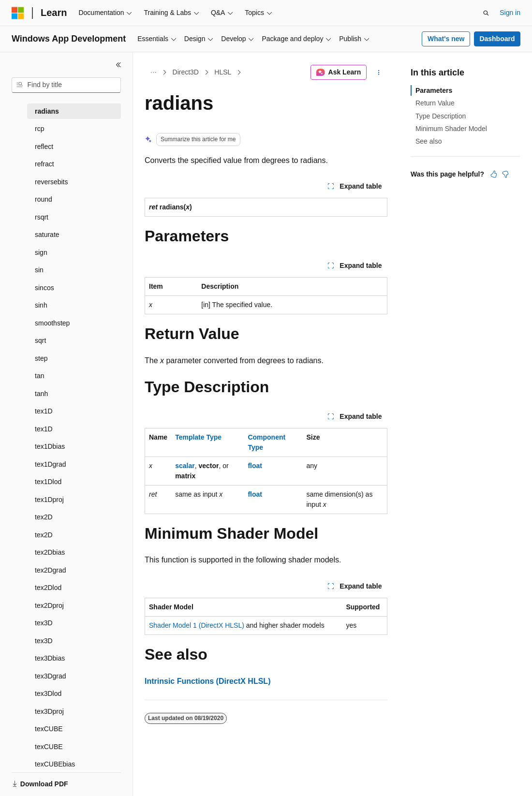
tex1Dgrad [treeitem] (51, 464)
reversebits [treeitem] (51, 182)
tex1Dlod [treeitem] (48, 482)
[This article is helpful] (494, 174)
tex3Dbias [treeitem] (50, 658)
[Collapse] (118, 65)
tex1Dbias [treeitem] (50, 446)
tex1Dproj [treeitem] (49, 500)
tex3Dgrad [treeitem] (51, 676)
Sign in (510, 13)
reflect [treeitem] (44, 147)
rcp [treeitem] (39, 129)
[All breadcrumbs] (153, 73)
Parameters (434, 90)
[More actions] (379, 73)
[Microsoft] (18, 13)
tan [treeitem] (39, 376)
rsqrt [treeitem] (42, 217)
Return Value (435, 103)
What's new (446, 39)
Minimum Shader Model (451, 129)
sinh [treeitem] (41, 305)
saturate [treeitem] (47, 235)
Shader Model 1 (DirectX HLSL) (197, 625)
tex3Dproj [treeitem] (49, 711)
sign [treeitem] (41, 252)
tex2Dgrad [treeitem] (51, 570)
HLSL (223, 72)
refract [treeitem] (44, 164)
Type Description (441, 116)
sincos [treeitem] (44, 288)
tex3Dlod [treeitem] (48, 693)
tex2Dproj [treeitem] (49, 605)
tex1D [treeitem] (44, 411)
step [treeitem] (41, 358)
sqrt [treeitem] (40, 340)
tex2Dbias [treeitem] (50, 552)
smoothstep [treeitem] (52, 323)
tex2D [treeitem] (44, 517)
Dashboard (497, 39)
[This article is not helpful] (505, 174)
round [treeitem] (44, 199)
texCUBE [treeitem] (49, 729)
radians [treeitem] (47, 111)
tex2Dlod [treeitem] (48, 588)
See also (429, 141)
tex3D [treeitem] (44, 623)
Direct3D (186, 72)
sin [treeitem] (39, 270)
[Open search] (486, 13)
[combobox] (66, 85)
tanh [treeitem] (41, 394)
